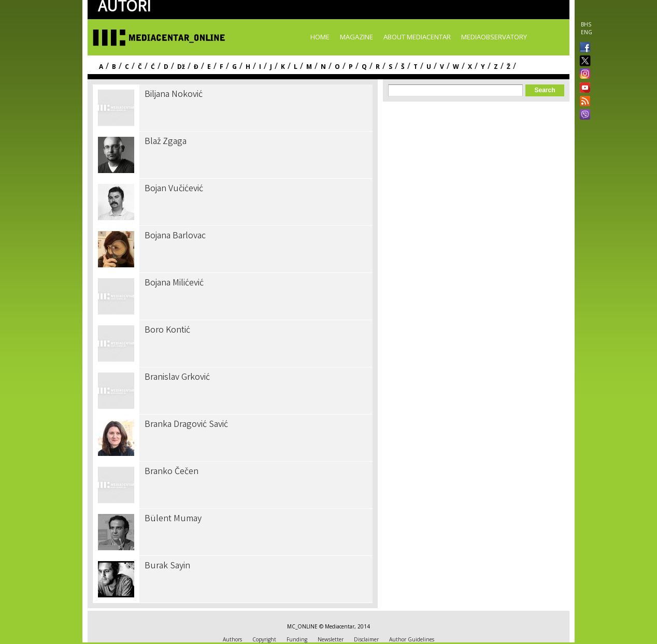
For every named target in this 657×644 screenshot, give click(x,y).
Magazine (356, 37)
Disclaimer (366, 639)
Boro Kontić (167, 331)
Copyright (264, 639)
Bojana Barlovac (175, 236)
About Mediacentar (417, 37)
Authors (232, 639)
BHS (586, 24)
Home (320, 37)
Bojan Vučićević (174, 189)
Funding (297, 639)
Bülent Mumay (173, 519)
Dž (181, 67)
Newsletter (331, 639)
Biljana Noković (174, 95)
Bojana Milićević (174, 283)
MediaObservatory (494, 37)
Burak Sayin (167, 566)
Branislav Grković (177, 378)
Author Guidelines (412, 639)
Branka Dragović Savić (186, 425)
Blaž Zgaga (166, 142)
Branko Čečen (172, 472)
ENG (587, 32)
